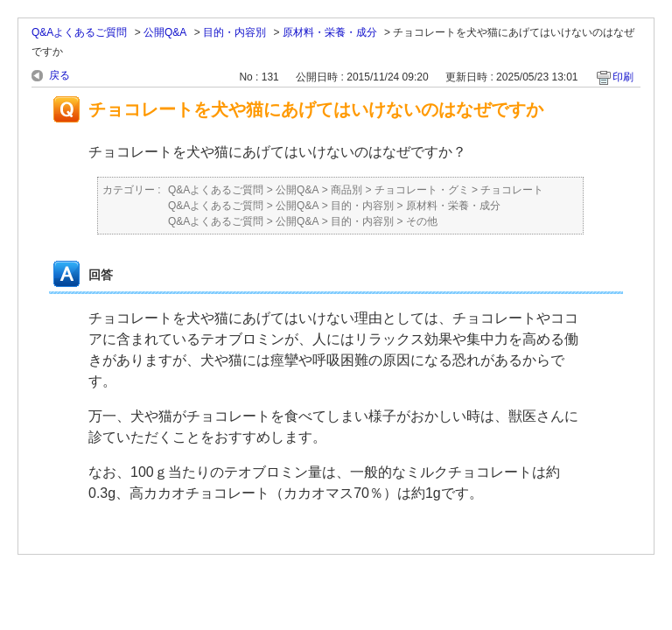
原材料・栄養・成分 (330, 32)
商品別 (346, 190)
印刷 (623, 77)
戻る (59, 75)
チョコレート (512, 190)
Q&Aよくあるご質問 (79, 32)
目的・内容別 (234, 32)
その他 (422, 221)
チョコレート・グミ (422, 190)
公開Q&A (165, 32)
